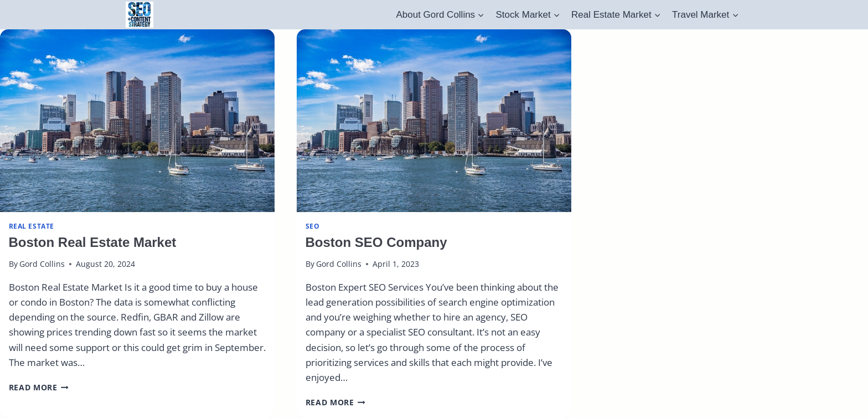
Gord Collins (42, 264)
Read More (39, 387)
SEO (313, 226)
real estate (32, 226)
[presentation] (137, 121)
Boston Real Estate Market (93, 242)
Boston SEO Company (376, 242)
